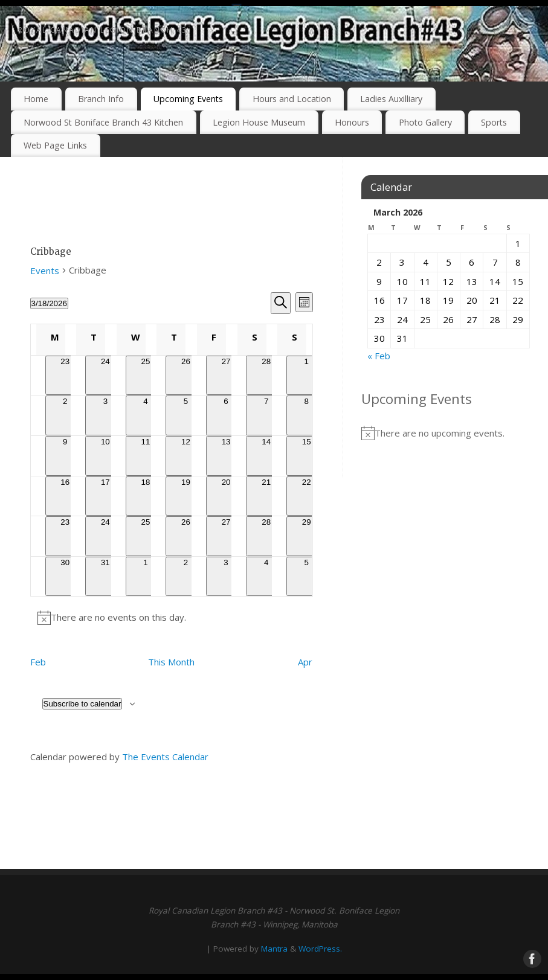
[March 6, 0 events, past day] (226, 415)
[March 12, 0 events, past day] (186, 456)
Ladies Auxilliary (391, 99)
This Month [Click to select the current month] (171, 662)
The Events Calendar (165, 757)
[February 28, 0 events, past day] (266, 376)
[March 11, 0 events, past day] (146, 456)
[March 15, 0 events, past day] (307, 456)
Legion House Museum (259, 122)
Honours (352, 122)
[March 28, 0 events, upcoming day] (266, 536)
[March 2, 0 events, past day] (66, 415)
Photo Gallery (425, 122)
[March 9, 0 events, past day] (66, 456)
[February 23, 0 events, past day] (66, 376)
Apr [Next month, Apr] (305, 662)
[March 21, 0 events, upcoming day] (266, 496)
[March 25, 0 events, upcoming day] (146, 536)
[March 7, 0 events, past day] (266, 415)
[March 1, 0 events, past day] (307, 376)
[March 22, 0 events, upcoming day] (307, 496)
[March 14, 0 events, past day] (266, 456)
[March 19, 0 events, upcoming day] (186, 496)
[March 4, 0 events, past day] (146, 415)
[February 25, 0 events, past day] (146, 376)
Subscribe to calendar (82, 704)
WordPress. (320, 949)
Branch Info (101, 99)
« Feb (379, 356)
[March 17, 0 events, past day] (105, 496)
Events (45, 271)
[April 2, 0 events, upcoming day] (186, 577)
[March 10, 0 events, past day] (105, 456)
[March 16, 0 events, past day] (66, 496)
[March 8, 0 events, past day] (307, 415)
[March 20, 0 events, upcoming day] (226, 496)
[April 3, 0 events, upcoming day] (226, 577)
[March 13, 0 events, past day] (226, 456)
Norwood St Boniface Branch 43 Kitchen (103, 122)
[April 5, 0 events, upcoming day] (307, 577)
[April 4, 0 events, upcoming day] (266, 577)
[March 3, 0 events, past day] (105, 415)
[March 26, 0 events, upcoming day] (186, 536)
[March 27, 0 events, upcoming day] (226, 536)
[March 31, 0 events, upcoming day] (105, 577)
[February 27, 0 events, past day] (226, 376)
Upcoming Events (188, 99)
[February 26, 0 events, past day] (186, 376)
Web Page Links (55, 145)
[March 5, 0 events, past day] (186, 415)
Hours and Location (292, 99)
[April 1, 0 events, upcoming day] (146, 577)
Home (36, 99)
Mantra (274, 949)
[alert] (172, 618)
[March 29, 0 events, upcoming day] (307, 536)
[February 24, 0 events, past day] (105, 376)
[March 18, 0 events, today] (146, 496)
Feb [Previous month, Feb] (38, 662)
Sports (494, 122)
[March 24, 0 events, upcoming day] (105, 536)
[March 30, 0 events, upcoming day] (66, 577)
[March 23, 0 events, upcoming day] (66, 536)
